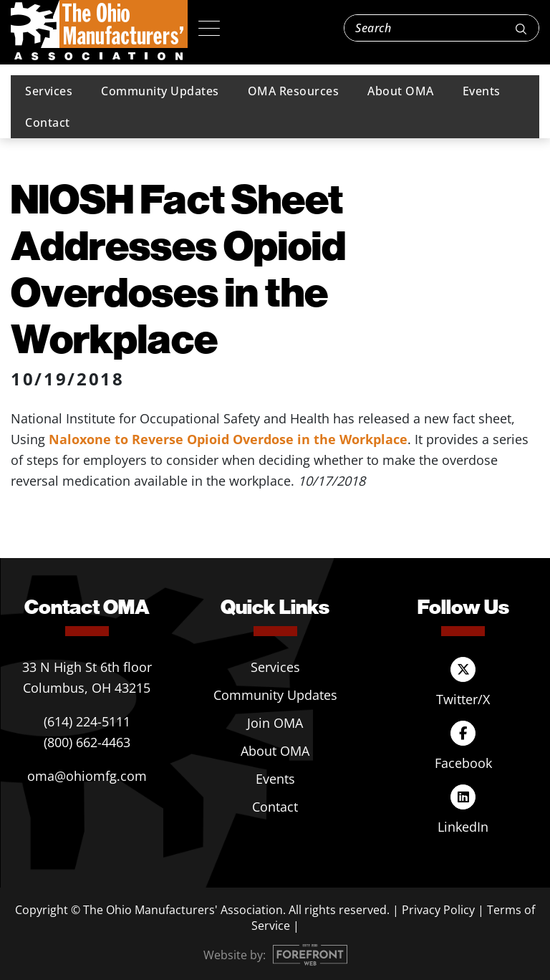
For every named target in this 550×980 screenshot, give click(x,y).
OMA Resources (294, 91)
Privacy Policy (438, 910)
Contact (48, 123)
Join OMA (275, 723)
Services (49, 91)
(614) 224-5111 (87, 721)
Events (482, 91)
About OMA (401, 91)
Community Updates (160, 91)
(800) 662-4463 (87, 742)
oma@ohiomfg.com (87, 776)
